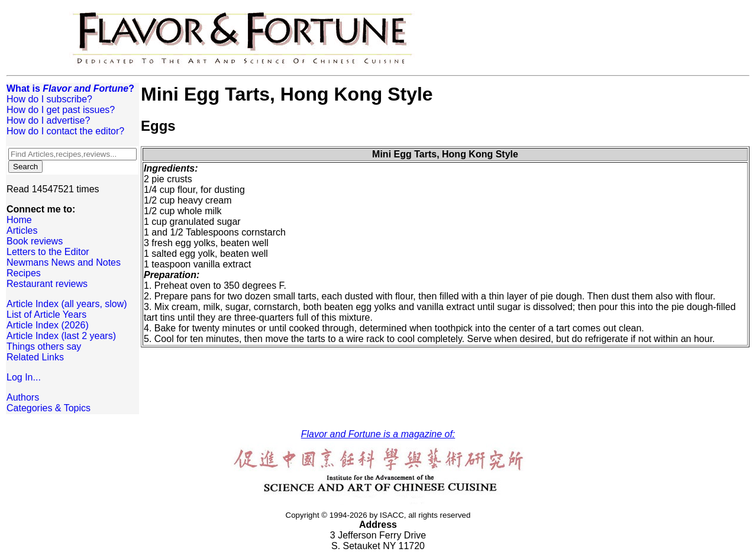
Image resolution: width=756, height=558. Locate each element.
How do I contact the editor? (65, 131)
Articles (22, 230)
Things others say (44, 346)
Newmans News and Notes (64, 262)
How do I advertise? (48, 120)
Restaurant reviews (47, 284)
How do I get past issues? (61, 110)
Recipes (24, 273)
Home (19, 220)
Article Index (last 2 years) (61, 336)
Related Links (35, 357)
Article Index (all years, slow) (67, 304)
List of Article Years (46, 315)
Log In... (24, 377)
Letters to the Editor (48, 252)
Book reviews (35, 241)
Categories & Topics (49, 408)
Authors (23, 397)
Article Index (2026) (48, 325)
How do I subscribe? (49, 99)
